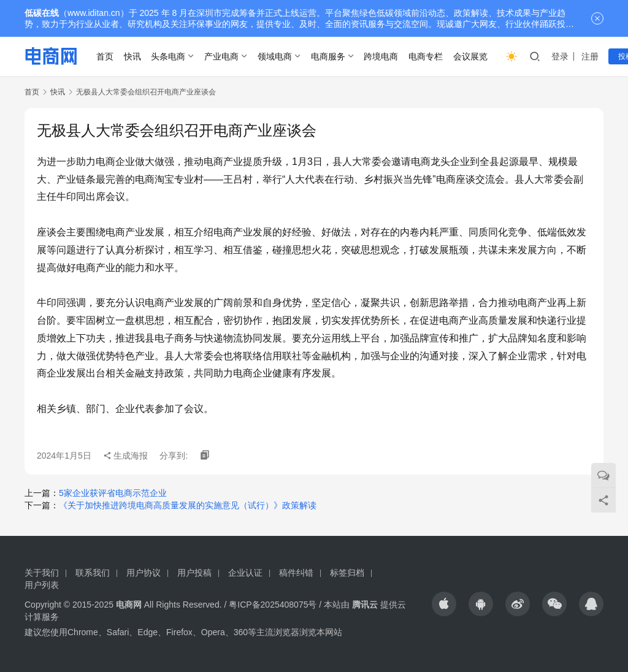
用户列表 (42, 585)
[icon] (444, 604)
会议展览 (470, 56)
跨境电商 (381, 56)
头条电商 (168, 56)
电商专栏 (426, 56)
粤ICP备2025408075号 (273, 605)
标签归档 (347, 573)
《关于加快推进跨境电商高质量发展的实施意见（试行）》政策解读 (188, 505)
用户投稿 (194, 573)
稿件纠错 (296, 573)
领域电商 (275, 56)
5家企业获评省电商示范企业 (113, 493)
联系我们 (93, 573)
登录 (560, 56)
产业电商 (221, 56)
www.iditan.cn (94, 13)
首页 (105, 56)
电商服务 (328, 56)
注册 (590, 56)
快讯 (132, 56)
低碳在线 (42, 13)
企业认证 (245, 573)
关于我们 (42, 573)
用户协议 (144, 573)
